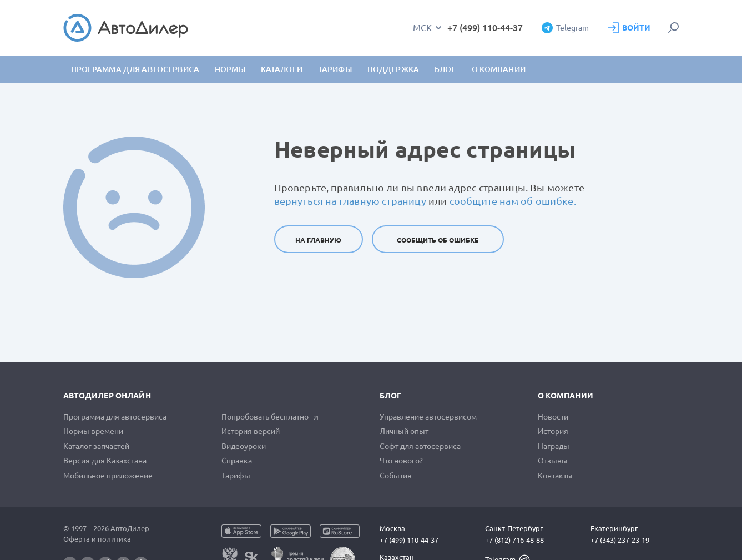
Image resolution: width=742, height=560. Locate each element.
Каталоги (282, 69)
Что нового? (401, 461)
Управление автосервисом (428, 417)
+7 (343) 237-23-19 (620, 540)
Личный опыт (404, 431)
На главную (318, 240)
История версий (251, 431)
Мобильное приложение (108, 476)
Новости (553, 417)
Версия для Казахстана (105, 461)
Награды (554, 446)
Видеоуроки (244, 446)
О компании (566, 396)
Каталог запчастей (96, 446)
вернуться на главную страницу (350, 201)
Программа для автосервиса (135, 69)
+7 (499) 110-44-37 (485, 28)
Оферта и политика (97, 539)
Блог (445, 69)
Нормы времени (93, 431)
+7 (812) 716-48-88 (514, 540)
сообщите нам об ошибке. (513, 201)
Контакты (555, 476)
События (396, 476)
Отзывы (553, 461)
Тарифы (236, 476)
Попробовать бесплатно (270, 417)
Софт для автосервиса (420, 446)
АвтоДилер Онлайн (107, 396)
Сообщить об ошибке (438, 240)
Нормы (230, 69)
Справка (237, 461)
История (553, 431)
